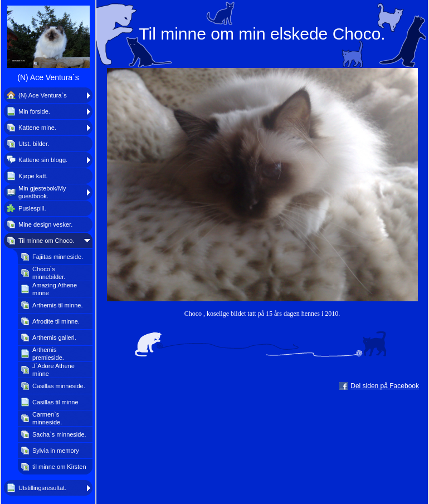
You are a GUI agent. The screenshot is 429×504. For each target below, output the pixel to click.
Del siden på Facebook (385, 386)
